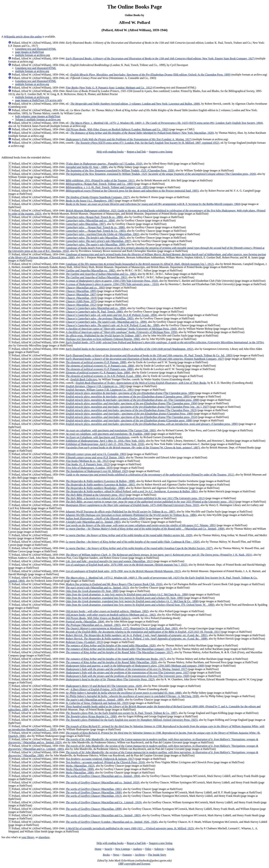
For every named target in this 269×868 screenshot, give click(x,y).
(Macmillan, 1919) (81, 298)
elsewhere (44, 837)
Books (106, 855)
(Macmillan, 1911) (109, 561)
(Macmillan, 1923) (80, 766)
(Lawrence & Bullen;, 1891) (100, 485)
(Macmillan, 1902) (102, 234)
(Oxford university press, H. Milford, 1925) (130, 828)
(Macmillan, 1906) (80, 773)
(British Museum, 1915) (123, 571)
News (116, 855)
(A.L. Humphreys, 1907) (90, 201)
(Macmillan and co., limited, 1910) (103, 782)
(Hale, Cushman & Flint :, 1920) (133, 542)
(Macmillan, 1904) (85, 622)
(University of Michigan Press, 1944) (121, 329)
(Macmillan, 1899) (95, 244)
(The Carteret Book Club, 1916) (114, 584)
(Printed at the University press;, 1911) (150, 502)
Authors (137, 849)
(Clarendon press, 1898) (129, 420)
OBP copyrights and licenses (134, 864)
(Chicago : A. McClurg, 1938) (132, 696)
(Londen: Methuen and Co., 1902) (117, 129)
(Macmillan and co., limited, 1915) (97, 588)
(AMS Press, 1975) (81, 301)
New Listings (123, 849)
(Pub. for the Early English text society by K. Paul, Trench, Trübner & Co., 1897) (121, 713)
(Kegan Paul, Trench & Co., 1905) (96, 231)
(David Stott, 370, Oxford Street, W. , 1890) (140, 605)
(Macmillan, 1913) (94, 796)
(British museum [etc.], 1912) (140, 264)
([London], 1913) (84, 642)
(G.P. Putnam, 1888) (96, 362)
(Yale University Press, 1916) (112, 281)
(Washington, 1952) (129, 349)
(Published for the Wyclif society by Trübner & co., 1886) (131, 515)
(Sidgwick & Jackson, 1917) (100, 759)
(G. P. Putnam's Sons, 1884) (98, 373)
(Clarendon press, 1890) (152, 424)
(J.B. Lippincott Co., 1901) (100, 390)
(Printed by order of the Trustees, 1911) (100, 180)
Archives (140, 855)
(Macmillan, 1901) (96, 277)
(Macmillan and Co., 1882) (101, 274)
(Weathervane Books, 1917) (116, 659)
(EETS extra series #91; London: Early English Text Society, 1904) (166, 123)
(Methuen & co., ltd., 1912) (87, 461)
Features (127, 855)
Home (98, 849)
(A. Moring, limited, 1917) (127, 669)
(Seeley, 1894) (105, 518)
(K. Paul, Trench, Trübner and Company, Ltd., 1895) (107, 187)
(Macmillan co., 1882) (90, 270)
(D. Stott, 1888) (124, 693)
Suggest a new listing (161, 152)
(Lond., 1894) (111, 315)
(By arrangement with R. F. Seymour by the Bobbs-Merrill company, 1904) (153, 204)
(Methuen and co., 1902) (111, 615)
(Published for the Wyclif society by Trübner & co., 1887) (120, 512)
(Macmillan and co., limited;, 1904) (103, 776)
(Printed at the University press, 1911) (95, 495)
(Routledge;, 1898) (95, 488)
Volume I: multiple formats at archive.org (38, 119)
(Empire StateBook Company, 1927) (98, 197)
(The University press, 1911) (135, 498)
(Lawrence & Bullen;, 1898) (100, 481)
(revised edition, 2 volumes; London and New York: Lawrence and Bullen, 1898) (135, 104)
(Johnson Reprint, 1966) (103, 339)
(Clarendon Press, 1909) (129, 414)
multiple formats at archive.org (32, 71)
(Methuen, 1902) (107, 611)
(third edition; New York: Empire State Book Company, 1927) (160, 58)
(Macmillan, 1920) (111, 662)
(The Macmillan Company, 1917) (119, 652)
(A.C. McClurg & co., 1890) (127, 594)
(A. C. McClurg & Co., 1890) (132, 601)
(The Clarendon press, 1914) (131, 417)
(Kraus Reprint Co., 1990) (91, 716)
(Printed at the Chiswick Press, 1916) (105, 762)
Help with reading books (110, 152)
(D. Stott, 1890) (92, 591)
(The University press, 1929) (104, 686)
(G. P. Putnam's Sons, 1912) (88, 464)
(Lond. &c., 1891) (136, 635)
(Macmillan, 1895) (81, 291)
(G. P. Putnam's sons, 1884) (100, 366)
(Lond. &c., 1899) (113, 325)
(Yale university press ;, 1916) (112, 284)
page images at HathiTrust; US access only (39, 100)
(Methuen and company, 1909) (135, 666)
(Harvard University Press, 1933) (132, 505)
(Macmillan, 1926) (111, 645)
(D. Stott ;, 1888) (87, 167)
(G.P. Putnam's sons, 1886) (100, 369)
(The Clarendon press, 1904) (131, 403)
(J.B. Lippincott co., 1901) (96, 386)
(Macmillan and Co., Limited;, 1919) (104, 802)
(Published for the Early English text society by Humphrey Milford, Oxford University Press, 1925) (132, 720)
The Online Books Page (134, 7)
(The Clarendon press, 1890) (130, 393)
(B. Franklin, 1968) (108, 434)
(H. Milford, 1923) (97, 471)
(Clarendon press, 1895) (128, 396)
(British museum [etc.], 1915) (126, 565)
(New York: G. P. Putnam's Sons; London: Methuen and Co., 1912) (109, 88)
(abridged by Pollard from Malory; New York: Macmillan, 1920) (142, 133)
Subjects (159, 849)
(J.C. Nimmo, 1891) (141, 525)
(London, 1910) (104, 164)
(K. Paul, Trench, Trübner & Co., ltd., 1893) (149, 355)
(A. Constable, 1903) (96, 454)
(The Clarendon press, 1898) (132, 400)
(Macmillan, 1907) (86, 224)
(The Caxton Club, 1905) (111, 430)
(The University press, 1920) (128, 676)
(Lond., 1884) (103, 376)
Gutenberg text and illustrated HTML (36, 49)
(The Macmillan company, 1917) (119, 649)
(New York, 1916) (105, 441)
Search (108, 849)
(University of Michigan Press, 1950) (122, 332)
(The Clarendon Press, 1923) (131, 410)
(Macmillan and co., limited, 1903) (93, 522)
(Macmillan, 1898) (80, 769)
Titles (148, 849)
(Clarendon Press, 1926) (120, 170)
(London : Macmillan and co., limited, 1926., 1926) (112, 822)
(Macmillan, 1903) (95, 238)
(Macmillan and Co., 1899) (106, 322)
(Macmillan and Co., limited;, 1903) (103, 815)
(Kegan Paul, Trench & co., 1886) (94, 217)
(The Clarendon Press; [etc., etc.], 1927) (137, 407)
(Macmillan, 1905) (100, 318)
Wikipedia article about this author (23, 37)
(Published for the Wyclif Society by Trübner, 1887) (103, 336)
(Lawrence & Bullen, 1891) (132, 491)
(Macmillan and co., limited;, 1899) (95, 700)
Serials (171, 849)
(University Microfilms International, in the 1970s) (165, 342)
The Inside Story (157, 855)
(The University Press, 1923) (110, 679)
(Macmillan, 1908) (94, 792)
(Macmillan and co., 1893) (85, 288)
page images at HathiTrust (30, 52)
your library (28, 837)
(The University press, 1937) (128, 673)
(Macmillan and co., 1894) (90, 220)
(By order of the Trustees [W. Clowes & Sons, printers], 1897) (133, 448)
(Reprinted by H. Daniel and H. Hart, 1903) (122, 628)
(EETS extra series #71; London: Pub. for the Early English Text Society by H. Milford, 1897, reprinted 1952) (147, 143)
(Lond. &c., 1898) (136, 639)
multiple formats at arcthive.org (32, 55)
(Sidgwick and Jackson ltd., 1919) (97, 703)
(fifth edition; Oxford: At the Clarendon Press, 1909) (150, 75)
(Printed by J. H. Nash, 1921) (159, 555)
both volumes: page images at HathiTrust (38, 116)
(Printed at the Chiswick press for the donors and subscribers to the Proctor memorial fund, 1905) (132, 191)
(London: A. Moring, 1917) (129, 139)
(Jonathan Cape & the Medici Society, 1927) (139, 548)
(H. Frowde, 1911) (143, 632)
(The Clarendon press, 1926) (161, 174)
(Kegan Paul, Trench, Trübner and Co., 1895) (100, 184)
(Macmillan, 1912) (81, 305)
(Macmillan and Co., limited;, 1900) (145, 529)
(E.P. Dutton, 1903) (95, 457)
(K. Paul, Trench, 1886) (94, 312)
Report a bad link (136, 152)
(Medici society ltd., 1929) (129, 535)
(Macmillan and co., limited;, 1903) (93, 625)
